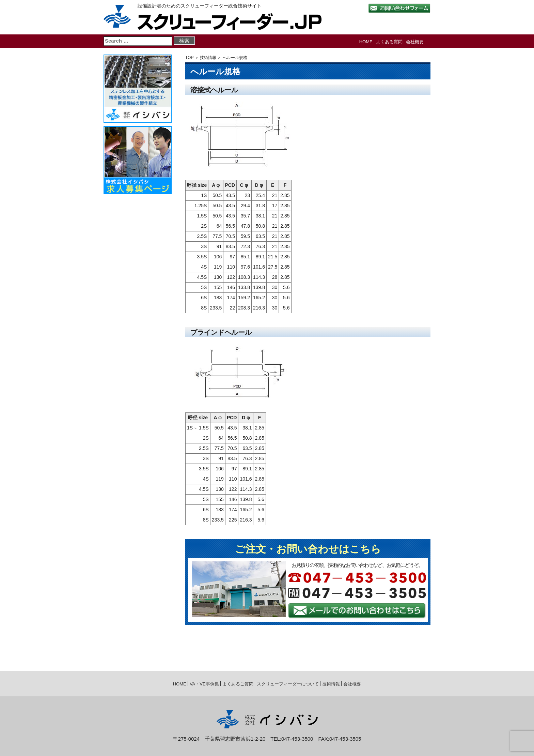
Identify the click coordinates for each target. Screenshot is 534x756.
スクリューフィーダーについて (288, 684)
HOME (366, 42)
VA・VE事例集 (204, 684)
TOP (189, 58)
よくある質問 (389, 42)
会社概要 (415, 42)
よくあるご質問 (238, 684)
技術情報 (208, 58)
